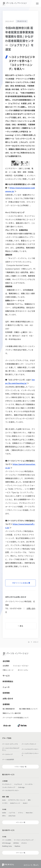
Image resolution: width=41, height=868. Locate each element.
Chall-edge (21, 787)
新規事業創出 (8, 681)
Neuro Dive (29, 813)
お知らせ (36, 642)
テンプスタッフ (7, 784)
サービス (6, 676)
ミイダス (5, 803)
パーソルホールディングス (10, 744)
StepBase (17, 846)
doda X (25, 803)
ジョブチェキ (18, 784)
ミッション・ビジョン (21, 666)
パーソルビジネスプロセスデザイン (11, 749)
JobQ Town (12, 816)
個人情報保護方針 (9, 709)
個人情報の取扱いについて (28, 709)
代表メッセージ (8, 670)
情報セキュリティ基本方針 (12, 713)
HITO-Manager (6, 843)
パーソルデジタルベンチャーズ (30, 754)
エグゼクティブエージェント (17, 800)
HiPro (4, 816)
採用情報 (6, 693)
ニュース (6, 687)
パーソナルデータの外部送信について (16, 718)
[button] (37, 4)
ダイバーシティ (23, 670)
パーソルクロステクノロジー (30, 749)
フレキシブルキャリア (9, 787)
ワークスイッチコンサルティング (24, 840)
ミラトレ (21, 813)
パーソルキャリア (7, 754)
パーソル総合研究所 (8, 759)
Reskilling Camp (7, 846)
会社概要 (6, 666)
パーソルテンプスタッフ (29, 744)
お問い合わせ (8, 699)
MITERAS (16, 843)
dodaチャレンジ (15, 803)
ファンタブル (29, 784)
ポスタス (24, 843)
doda (4, 800)
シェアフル (12, 813)
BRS (29, 800)
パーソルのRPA (7, 840)
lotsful (4, 813)
